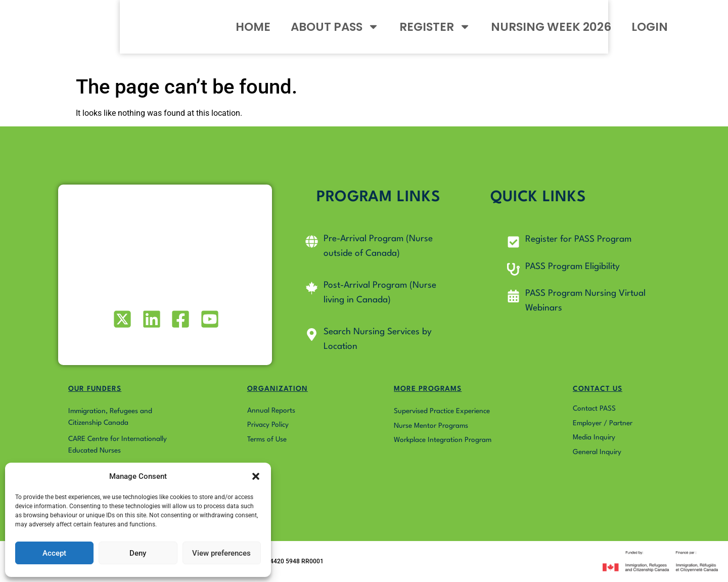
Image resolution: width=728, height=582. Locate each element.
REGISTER (471, 35)
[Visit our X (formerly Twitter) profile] (122, 319)
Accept (54, 553)
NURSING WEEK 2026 (587, 35)
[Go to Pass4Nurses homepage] (77, 35)
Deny (138, 553)
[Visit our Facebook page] (180, 319)
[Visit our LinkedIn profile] (150, 319)
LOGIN (686, 35)
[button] (256, 471)
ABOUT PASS (371, 35)
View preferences (221, 553)
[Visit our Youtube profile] (209, 319)
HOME (289, 35)
